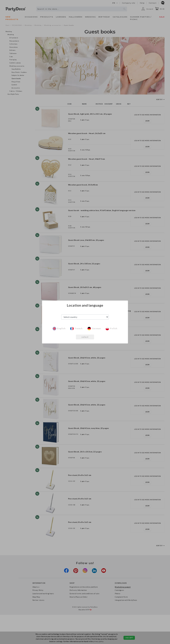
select (85, 337)
